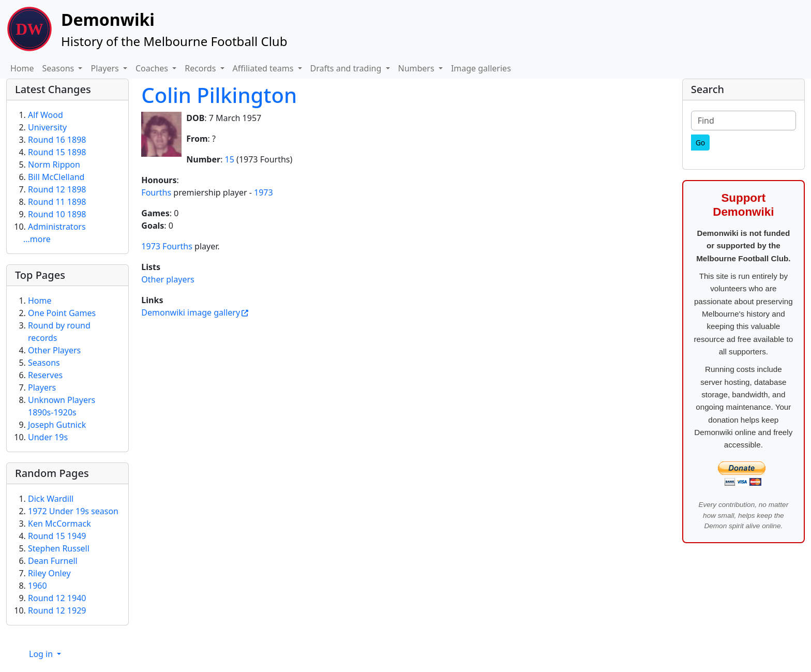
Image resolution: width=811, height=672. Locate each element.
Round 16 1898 (57, 140)
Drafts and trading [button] (347, 68)
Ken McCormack (59, 524)
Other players (168, 279)
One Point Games (62, 313)
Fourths (156, 192)
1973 (264, 192)
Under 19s (48, 437)
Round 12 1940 (57, 598)
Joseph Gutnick (57, 425)
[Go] (701, 143)
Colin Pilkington (219, 95)
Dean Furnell (53, 561)
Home (22, 68)
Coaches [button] (153, 68)
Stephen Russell (59, 548)
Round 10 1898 (57, 214)
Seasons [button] (59, 68)
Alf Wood (46, 115)
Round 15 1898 (57, 152)
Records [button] (201, 68)
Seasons (44, 363)
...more (37, 239)
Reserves (45, 375)
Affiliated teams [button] (264, 68)
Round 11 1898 (57, 202)
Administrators (57, 227)
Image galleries (481, 68)
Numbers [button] (417, 68)
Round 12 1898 (57, 189)
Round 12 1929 (57, 610)
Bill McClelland (56, 177)
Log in (42, 654)
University (47, 127)
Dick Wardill (51, 499)
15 (230, 159)
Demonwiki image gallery (191, 312)
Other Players (54, 350)
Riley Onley (49, 573)
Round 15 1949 (57, 536)
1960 (37, 586)
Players (42, 387)
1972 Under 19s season (73, 511)
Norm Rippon (54, 165)
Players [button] (106, 68)
